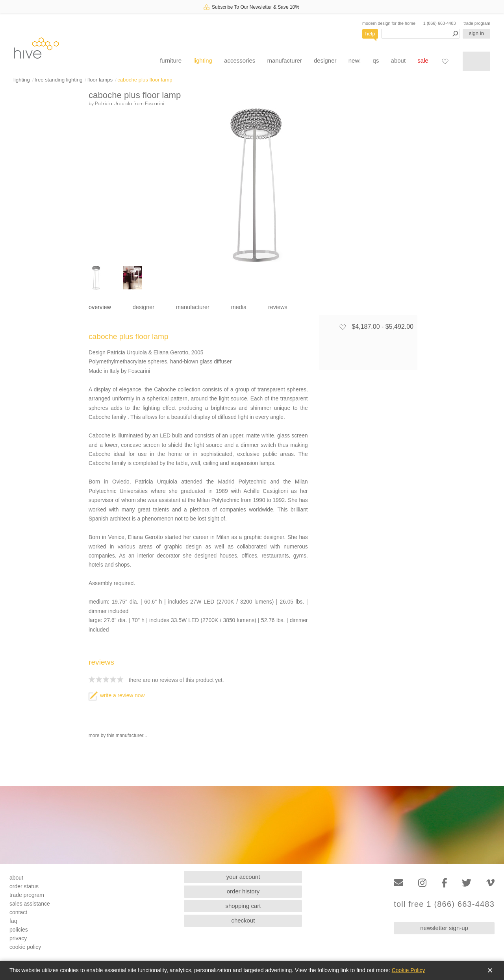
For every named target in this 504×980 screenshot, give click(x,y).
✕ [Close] (490, 971)
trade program (477, 23)
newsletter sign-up (444, 928)
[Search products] (421, 34)
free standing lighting (59, 80)
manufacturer (284, 60)
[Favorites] (445, 61)
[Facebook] (444, 883)
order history (243, 891)
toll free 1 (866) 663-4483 (444, 904)
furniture (171, 60)
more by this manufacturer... (118, 735)
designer (325, 60)
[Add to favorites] (343, 327)
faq (13, 921)
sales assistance (30, 904)
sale (423, 60)
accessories (240, 60)
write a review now (117, 696)
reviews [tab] (278, 307)
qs (376, 60)
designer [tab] (144, 307)
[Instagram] (422, 883)
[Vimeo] (490, 883)
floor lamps (100, 80)
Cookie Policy (409, 970)
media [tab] (239, 307)
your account (243, 877)
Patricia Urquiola (113, 103)
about (398, 60)
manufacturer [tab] (193, 307)
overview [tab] (100, 307)
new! (355, 60)
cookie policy (25, 947)
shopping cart (243, 906)
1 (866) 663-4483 (440, 23)
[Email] (398, 883)
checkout (243, 920)
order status (24, 886)
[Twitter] (467, 883)
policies (19, 930)
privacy (18, 938)
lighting (203, 60)
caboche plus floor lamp (145, 80)
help (370, 34)
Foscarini (155, 103)
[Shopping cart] (476, 61)
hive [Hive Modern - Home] (36, 48)
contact (18, 912)
